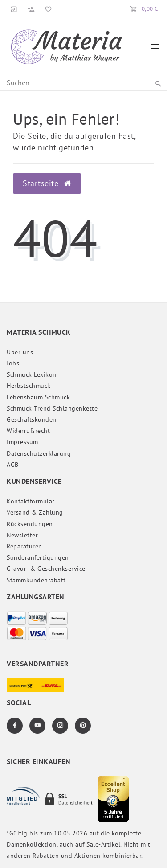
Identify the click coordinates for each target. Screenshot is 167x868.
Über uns (20, 352)
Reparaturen (24, 546)
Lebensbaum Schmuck (38, 397)
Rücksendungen (30, 524)
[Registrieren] (31, 9)
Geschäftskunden (32, 419)
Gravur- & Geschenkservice (46, 569)
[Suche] (158, 84)
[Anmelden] (14, 9)
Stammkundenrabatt (36, 580)
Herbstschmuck (29, 386)
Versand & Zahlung (35, 512)
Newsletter (22, 535)
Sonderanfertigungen (38, 557)
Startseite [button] (47, 183)
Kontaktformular (31, 501)
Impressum (22, 442)
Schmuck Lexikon (32, 374)
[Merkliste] (47, 9)
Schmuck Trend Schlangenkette (52, 408)
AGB (13, 465)
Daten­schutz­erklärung (39, 453)
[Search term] (83, 83)
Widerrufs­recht (28, 431)
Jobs (13, 363)
